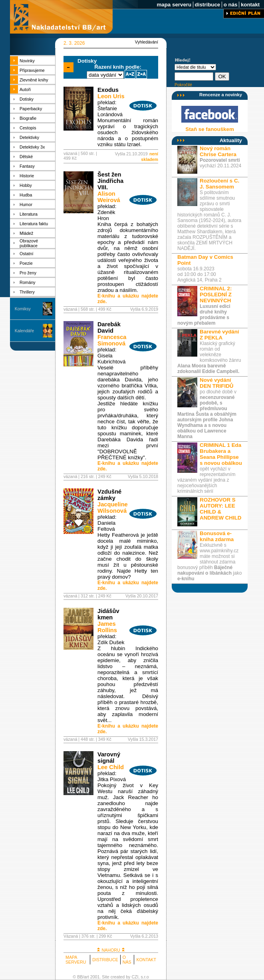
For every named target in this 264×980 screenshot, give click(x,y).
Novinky (27, 61)
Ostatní (26, 254)
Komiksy (23, 309)
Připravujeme (32, 70)
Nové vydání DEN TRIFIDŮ (216, 383)
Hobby (26, 185)
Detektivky (29, 137)
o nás (230, 5)
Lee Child (111, 767)
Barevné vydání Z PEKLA (219, 335)
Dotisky (27, 99)
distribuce (207, 5)
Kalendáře (25, 331)
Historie (27, 176)
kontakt (250, 5)
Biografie (28, 118)
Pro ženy (28, 273)
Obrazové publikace (29, 243)
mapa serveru (174, 5)
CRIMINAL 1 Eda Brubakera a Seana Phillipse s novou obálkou (221, 454)
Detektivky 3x (32, 147)
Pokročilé (183, 85)
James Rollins (107, 627)
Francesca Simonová (112, 340)
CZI (135, 977)
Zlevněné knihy (34, 80)
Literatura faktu (34, 224)
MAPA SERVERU (76, 960)
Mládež (26, 233)
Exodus (108, 90)
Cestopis (28, 128)
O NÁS (127, 960)
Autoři (25, 89)
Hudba (26, 195)
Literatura (29, 214)
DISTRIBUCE (105, 960)
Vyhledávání (147, 42)
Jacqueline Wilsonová (113, 508)
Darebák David (109, 327)
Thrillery (27, 292)
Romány (28, 282)
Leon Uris (111, 96)
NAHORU (111, 950)
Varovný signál (109, 758)
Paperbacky (31, 109)
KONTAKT (146, 960)
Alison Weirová (109, 197)
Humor (26, 204)
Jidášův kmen (108, 614)
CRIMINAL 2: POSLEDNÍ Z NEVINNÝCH (216, 295)
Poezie (26, 263)
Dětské (26, 157)
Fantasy (27, 166)
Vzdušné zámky (109, 495)
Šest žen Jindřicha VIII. (110, 181)
